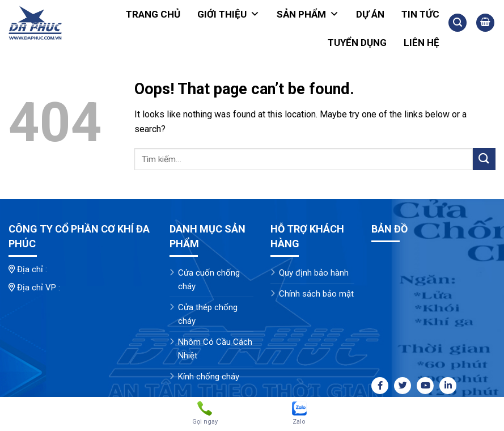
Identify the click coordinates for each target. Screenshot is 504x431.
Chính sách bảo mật (316, 294)
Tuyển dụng (357, 43)
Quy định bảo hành (314, 273)
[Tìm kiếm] (458, 23)
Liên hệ (422, 43)
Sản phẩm (308, 14)
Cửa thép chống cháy (208, 314)
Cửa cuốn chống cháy (209, 280)
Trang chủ (153, 14)
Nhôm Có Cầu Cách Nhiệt (215, 349)
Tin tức (420, 14)
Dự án (370, 14)
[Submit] (484, 159)
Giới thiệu (228, 14)
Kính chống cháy (209, 377)
